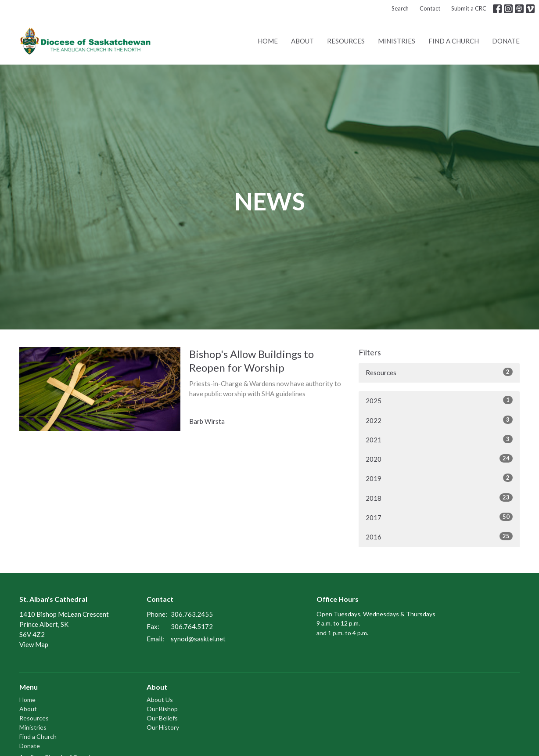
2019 (439, 478)
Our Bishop (162, 709)
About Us (160, 700)
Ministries (397, 41)
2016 (439, 536)
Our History (163, 727)
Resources (346, 41)
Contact (430, 8)
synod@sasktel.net (198, 639)
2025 (439, 400)
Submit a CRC (469, 8)
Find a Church (454, 41)
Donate (506, 41)
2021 (439, 439)
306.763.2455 (192, 614)
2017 (439, 517)
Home (268, 41)
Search (400, 8)
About (302, 41)
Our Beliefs (162, 718)
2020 (439, 459)
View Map (34, 644)
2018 (439, 498)
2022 (439, 420)
